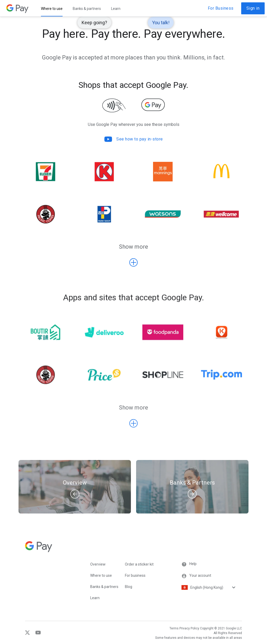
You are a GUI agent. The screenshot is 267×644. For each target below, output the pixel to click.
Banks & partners (104, 587)
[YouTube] (36, 634)
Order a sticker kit (139, 564)
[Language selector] (216, 587)
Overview (98, 564)
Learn (95, 598)
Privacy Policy (189, 628)
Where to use (101, 575)
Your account (196, 576)
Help (189, 564)
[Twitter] (28, 634)
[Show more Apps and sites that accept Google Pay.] (133, 428)
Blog (129, 587)
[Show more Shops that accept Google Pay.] (133, 262)
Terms (174, 628)
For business (135, 575)
